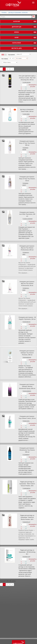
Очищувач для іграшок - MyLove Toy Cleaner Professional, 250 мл (27, 248)
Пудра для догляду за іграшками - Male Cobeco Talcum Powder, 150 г (27, 484)
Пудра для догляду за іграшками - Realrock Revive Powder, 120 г (27, 517)
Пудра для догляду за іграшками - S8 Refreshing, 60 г (27, 552)
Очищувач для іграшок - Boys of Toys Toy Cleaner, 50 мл (27, 179)
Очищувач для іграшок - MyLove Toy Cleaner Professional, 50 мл (27, 284)
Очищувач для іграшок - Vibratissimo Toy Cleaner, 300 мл (27, 450)
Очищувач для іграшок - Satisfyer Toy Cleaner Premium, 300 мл (27, 353)
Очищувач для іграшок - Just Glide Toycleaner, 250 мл (27, 214)
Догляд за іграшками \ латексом (18, 12)
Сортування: (11, 55)
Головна (4, 12)
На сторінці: (5, 59)
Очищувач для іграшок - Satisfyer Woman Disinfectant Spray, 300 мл (27, 386)
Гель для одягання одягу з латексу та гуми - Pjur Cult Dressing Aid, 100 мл (27, 78)
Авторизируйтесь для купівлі (33, 86)
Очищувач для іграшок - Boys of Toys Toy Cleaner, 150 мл (27, 143)
